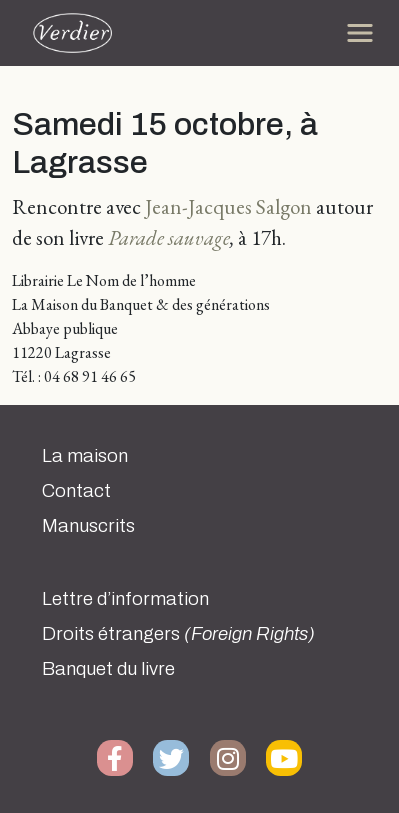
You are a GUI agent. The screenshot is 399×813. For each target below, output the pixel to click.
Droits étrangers (178, 634)
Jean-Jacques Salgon (228, 206)
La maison (85, 456)
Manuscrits (88, 526)
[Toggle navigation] (360, 33)
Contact (76, 491)
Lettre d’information (125, 599)
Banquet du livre (108, 669)
